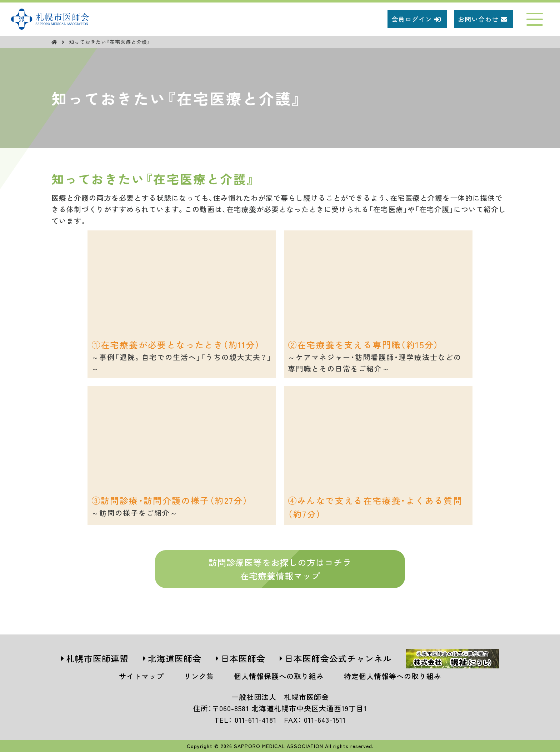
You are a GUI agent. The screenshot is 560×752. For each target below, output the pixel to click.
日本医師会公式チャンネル (338, 658)
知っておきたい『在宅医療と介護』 (110, 42)
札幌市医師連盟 (97, 658)
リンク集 (199, 676)
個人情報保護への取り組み (279, 676)
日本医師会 (243, 658)
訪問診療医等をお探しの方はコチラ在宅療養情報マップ (280, 569)
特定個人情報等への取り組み (393, 676)
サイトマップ (141, 676)
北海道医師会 (175, 658)
